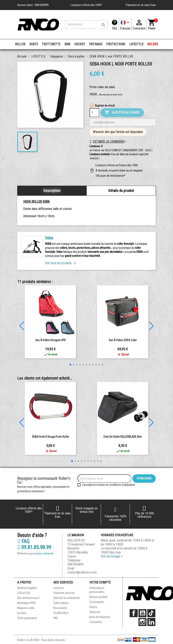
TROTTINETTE (51, 44)
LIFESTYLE (136, 44)
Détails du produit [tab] (121, 191)
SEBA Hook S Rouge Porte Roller (50, 437)
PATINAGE (96, 44)
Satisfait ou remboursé (67, 598)
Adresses (95, 612)
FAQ (114, 28)
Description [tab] (52, 191)
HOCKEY (80, 44)
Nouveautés (60, 608)
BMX (67, 44)
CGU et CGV (24, 593)
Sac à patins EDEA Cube (123, 340)
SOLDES (153, 44)
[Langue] (125, 24)
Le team (22, 613)
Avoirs (93, 607)
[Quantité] (94, 113)
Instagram (142, 622)
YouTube (142, 613)
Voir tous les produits (61, 263)
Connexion (96, 622)
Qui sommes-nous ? (29, 598)
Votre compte (100, 582)
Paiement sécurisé (64, 593)
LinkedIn (151, 622)
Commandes (97, 602)
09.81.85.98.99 (34, 547)
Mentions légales (27, 588)
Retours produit (98, 597)
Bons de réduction (100, 617)
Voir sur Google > (111, 556)
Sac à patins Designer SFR (50, 340)
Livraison (59, 588)
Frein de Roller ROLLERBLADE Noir (123, 437)
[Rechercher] (86, 24)
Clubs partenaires (27, 618)
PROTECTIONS (116, 44)
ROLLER (20, 44)
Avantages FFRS (26, 603)
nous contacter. (45, 553)
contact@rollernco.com (82, 572)
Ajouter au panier (122, 113)
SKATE (34, 44)
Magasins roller (26, 608)
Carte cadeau (61, 603)
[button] (99, 158)
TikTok (151, 613)
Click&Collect (61, 613)
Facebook (134, 613)
